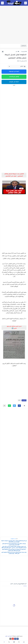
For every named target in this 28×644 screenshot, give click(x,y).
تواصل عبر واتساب (14, 77)
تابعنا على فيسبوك (14, 72)
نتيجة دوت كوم (9, 636)
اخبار (17, 52)
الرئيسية (24, 52)
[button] (19, 406)
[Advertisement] (14, 28)
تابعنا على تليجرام (14, 82)
